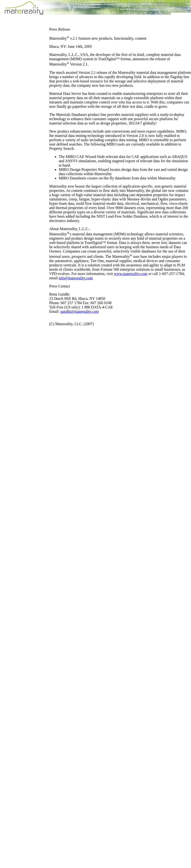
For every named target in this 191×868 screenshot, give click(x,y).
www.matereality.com (131, 274)
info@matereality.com (76, 278)
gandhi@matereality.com (80, 311)
